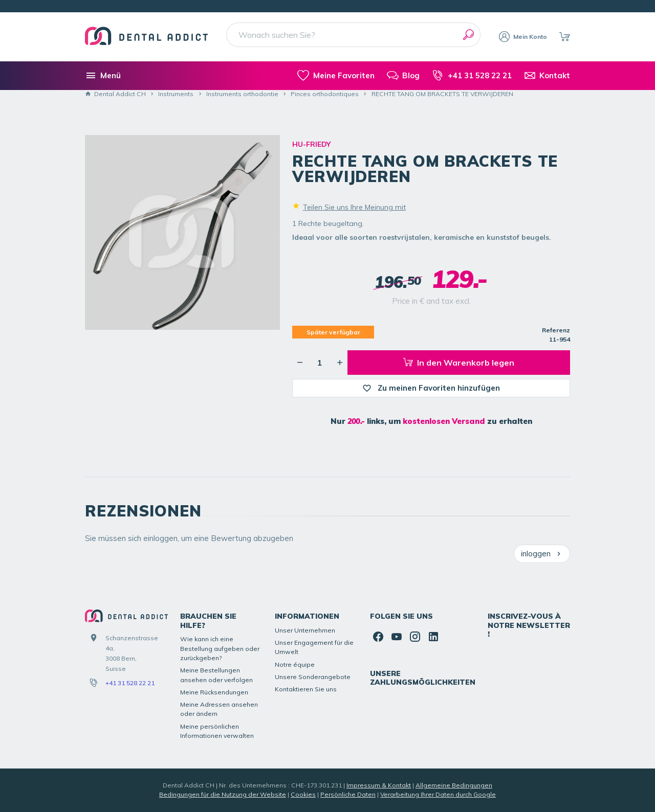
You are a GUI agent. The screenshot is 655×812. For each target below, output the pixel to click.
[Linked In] (433, 637)
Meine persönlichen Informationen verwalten (217, 731)
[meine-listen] (336, 76)
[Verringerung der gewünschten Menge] (300, 363)
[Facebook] (378, 637)
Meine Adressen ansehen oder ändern (219, 709)
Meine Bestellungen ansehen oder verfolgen (216, 675)
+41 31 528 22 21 (130, 683)
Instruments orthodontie (242, 94)
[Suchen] (468, 35)
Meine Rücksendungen (214, 692)
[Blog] (403, 76)
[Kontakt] (547, 76)
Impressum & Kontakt (379, 785)
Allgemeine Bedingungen (454, 785)
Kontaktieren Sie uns (306, 689)
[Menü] (103, 76)
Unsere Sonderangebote (313, 677)
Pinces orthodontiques (325, 94)
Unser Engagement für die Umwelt (314, 647)
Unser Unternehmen (305, 630)
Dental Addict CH (115, 94)
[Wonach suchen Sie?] (353, 35)
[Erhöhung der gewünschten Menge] (340, 363)
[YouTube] (397, 637)
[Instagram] (415, 637)
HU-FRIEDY (311, 144)
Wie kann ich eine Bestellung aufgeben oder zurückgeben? (220, 648)
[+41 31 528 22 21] (472, 76)
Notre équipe (295, 664)
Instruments (176, 94)
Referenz (556, 330)
